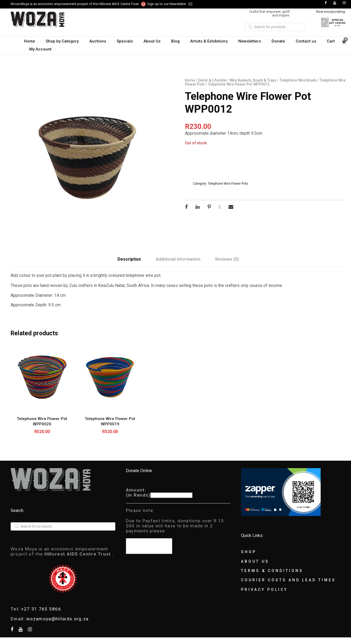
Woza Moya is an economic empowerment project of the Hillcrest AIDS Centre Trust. (79, 4)
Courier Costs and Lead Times (288, 580)
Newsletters (250, 41)
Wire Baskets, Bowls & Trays (253, 80)
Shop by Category (62, 41)
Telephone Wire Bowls (298, 80)
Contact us (306, 41)
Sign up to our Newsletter (170, 4)
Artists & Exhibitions (209, 41)
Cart (331, 41)
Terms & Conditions (272, 571)
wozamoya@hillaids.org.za (57, 619)
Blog (175, 41)
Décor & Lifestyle (212, 80)
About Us (152, 41)
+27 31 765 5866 (41, 609)
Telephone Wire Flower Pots (228, 184)
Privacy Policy (264, 590)
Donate (278, 41)
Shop (249, 552)
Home (29, 41)
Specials (125, 41)
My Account (40, 49)
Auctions (98, 41)
